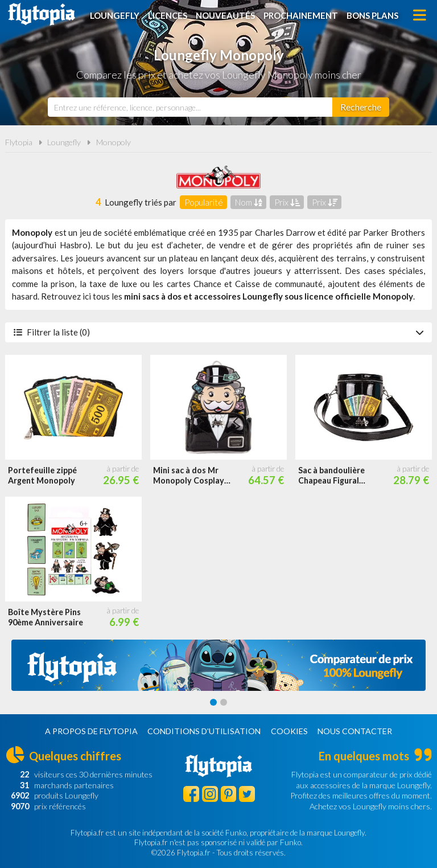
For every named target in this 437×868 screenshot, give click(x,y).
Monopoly (114, 142)
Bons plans (372, 15)
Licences (168, 15)
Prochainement (301, 15)
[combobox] (190, 107)
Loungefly (115, 15)
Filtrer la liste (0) (218, 332)
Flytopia (42, 14)
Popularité (204, 202)
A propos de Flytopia (91, 731)
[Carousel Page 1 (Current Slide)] (213, 702)
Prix (287, 202)
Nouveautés (225, 15)
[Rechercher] (361, 107)
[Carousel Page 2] (224, 702)
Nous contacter (355, 731)
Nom (249, 202)
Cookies (289, 731)
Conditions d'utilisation (204, 731)
